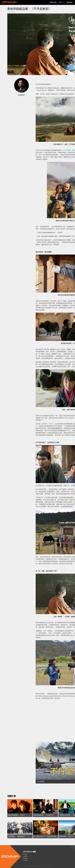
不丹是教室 (67, 150)
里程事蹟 (25, 856)
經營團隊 (25, 858)
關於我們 (25, 854)
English (53, 2)
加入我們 (25, 860)
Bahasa (70, 2)
